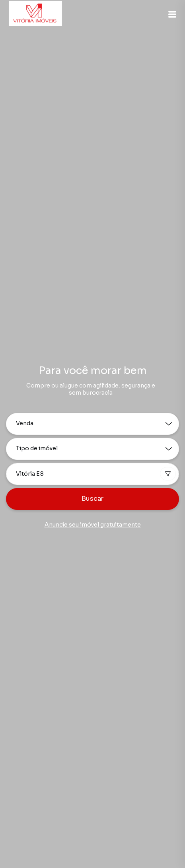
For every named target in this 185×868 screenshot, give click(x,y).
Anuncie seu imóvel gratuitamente (93, 525)
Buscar (92, 499)
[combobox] (92, 474)
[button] (172, 14)
